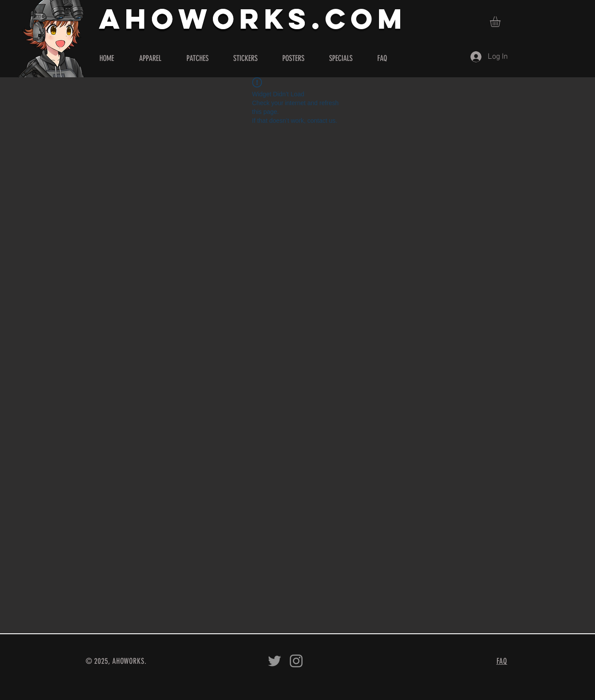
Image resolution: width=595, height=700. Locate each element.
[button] (501, 22)
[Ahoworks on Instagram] (296, 661)
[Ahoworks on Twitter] (275, 661)
